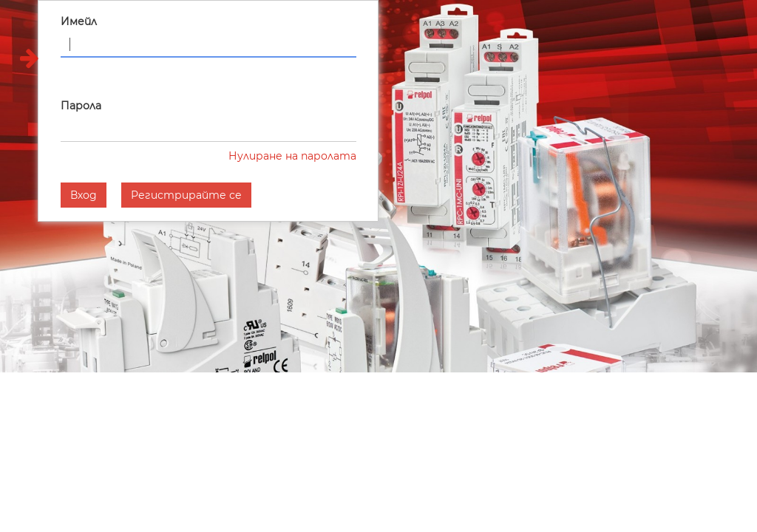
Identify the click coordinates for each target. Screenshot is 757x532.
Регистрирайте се (186, 195)
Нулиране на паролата (292, 156)
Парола (81, 106)
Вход (84, 195)
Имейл (79, 21)
